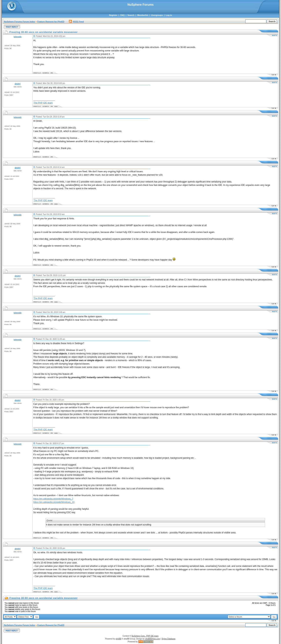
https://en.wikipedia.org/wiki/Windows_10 (54, 502)
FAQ (122, 15)
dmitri (18, 84)
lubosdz (18, 37)
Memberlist (143, 15)
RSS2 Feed (76, 22)
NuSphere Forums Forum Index (19, 22)
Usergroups (157, 15)
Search (131, 15)
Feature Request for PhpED (51, 22)
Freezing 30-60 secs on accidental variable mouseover (44, 598)
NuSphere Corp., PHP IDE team (145, 636)
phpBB (118, 639)
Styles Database (169, 639)
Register (113, 15)
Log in (169, 15)
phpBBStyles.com (153, 639)
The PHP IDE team (43, 103)
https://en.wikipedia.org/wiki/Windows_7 (53, 499)
